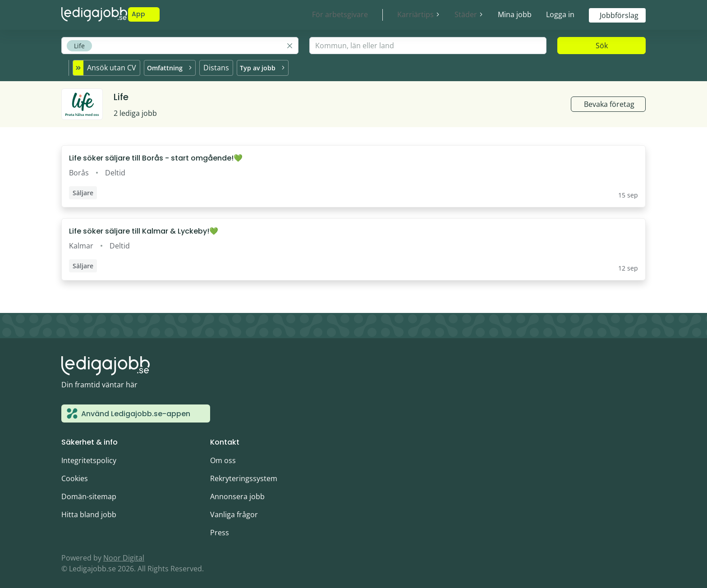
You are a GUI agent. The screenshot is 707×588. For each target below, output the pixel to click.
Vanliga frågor (234, 510)
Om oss (223, 456)
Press (220, 528)
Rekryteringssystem (244, 474)
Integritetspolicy (89, 456)
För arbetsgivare (340, 14)
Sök (602, 46)
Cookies (75, 474)
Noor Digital (124, 554)
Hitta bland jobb (89, 510)
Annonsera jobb (237, 492)
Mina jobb (515, 14)
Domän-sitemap (89, 492)
